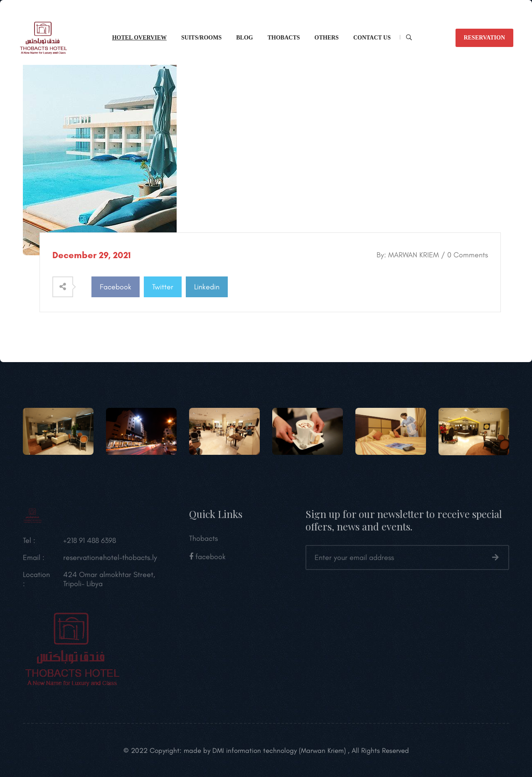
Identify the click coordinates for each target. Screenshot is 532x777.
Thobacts (284, 38)
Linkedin (207, 287)
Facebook (116, 287)
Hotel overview (139, 38)
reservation (484, 38)
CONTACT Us (372, 38)
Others (327, 38)
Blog (244, 38)
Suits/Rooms (201, 38)
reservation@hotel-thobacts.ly (110, 559)
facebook (207, 558)
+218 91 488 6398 (90, 542)
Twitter (163, 287)
